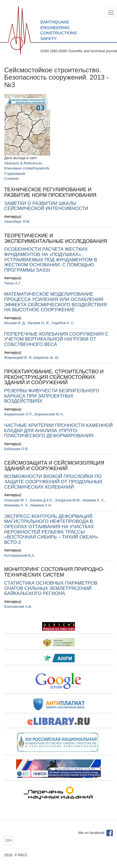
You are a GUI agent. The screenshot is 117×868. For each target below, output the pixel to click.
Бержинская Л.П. (18, 414)
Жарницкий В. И (18, 358)
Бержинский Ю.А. (49, 414)
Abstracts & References (23, 163)
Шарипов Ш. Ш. (46, 358)
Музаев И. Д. (15, 323)
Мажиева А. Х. (16, 505)
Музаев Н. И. (39, 323)
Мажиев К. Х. (94, 500)
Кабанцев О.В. (16, 449)
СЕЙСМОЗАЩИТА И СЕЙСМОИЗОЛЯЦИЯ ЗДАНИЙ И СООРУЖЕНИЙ (54, 466)
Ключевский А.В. (18, 607)
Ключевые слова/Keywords (27, 168)
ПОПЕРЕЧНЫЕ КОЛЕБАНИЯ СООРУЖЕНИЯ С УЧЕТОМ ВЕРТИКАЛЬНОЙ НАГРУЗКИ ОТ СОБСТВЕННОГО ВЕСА (56, 339)
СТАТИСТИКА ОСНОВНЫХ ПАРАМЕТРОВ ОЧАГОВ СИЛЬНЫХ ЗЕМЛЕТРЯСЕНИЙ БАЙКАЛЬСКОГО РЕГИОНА (51, 588)
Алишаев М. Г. (16, 500)
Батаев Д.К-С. (42, 500)
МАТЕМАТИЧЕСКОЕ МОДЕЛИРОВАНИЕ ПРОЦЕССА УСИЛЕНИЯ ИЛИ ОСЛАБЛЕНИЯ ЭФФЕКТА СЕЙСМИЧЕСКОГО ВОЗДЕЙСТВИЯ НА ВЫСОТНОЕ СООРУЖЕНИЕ (55, 302)
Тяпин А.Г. (13, 283)
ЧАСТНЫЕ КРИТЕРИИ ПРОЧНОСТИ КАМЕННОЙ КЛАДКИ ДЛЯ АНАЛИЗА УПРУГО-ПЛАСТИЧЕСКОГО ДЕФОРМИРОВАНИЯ (58, 431)
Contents (11, 179)
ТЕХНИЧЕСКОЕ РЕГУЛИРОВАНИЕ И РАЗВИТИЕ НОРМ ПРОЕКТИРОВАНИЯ (50, 192)
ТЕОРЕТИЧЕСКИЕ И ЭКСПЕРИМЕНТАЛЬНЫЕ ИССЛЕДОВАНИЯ (56, 238)
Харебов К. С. (63, 323)
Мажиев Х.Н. (41, 505)
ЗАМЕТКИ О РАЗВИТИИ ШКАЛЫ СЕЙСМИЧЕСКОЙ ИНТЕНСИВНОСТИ (46, 206)
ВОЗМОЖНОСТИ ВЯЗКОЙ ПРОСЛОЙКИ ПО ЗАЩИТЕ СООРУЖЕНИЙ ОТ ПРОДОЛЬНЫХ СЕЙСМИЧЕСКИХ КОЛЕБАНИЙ (53, 482)
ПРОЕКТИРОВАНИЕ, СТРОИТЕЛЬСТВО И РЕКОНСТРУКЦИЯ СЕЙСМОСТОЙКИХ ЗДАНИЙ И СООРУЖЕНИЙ (54, 377)
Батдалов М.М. (68, 500)
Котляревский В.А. (20, 555)
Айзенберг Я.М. (17, 222)
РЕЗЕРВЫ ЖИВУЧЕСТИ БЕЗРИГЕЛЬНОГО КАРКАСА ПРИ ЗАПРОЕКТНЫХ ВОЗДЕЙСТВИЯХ (52, 396)
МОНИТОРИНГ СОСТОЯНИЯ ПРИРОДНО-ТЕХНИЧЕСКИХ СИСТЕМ (54, 572)
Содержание (15, 174)
